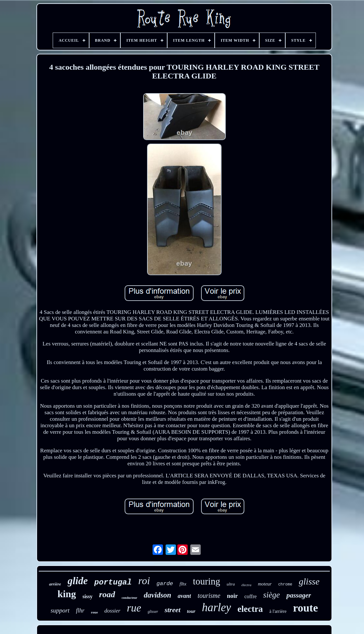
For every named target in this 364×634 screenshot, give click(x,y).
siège (271, 595)
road (107, 594)
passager (299, 595)
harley (216, 607)
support (60, 610)
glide (78, 581)
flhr (80, 611)
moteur (265, 584)
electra (250, 609)
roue (94, 612)
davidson (157, 595)
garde (165, 584)
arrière (55, 584)
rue (134, 608)
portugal (113, 582)
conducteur (129, 598)
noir (232, 596)
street (173, 610)
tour (191, 611)
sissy (87, 596)
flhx (183, 584)
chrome (285, 585)
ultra (231, 584)
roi (144, 581)
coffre (250, 596)
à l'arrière (278, 611)
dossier (112, 611)
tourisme (209, 596)
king (67, 594)
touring (207, 581)
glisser (153, 612)
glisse (309, 581)
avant (184, 596)
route (306, 608)
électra (246, 585)
